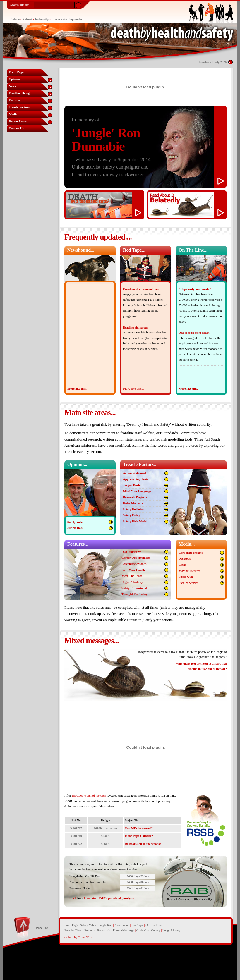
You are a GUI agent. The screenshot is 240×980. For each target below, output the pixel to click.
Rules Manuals (133, 503)
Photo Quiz (186, 577)
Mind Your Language (137, 491)
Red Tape (138, 925)
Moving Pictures (190, 571)
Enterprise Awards (134, 564)
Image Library (171, 930)
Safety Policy (132, 515)
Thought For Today (134, 594)
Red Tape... (134, 250)
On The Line (153, 925)
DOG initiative (131, 552)
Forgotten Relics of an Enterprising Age (109, 930)
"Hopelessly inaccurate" (195, 289)
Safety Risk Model (135, 521)
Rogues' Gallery (132, 582)
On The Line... (193, 250)
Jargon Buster (132, 485)
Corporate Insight (191, 553)
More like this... (78, 389)
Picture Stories (188, 583)
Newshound (122, 925)
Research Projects (135, 497)
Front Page (71, 925)
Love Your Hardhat (134, 570)
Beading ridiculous (136, 327)
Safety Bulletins (133, 509)
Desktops (185, 559)
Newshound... (81, 250)
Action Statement (134, 473)
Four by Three (73, 930)
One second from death (194, 333)
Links (182, 565)
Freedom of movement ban (141, 289)
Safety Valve (76, 522)
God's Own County (148, 930)
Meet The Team (132, 576)
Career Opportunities (136, 558)
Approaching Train (136, 479)
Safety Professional (134, 588)
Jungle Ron (75, 528)
